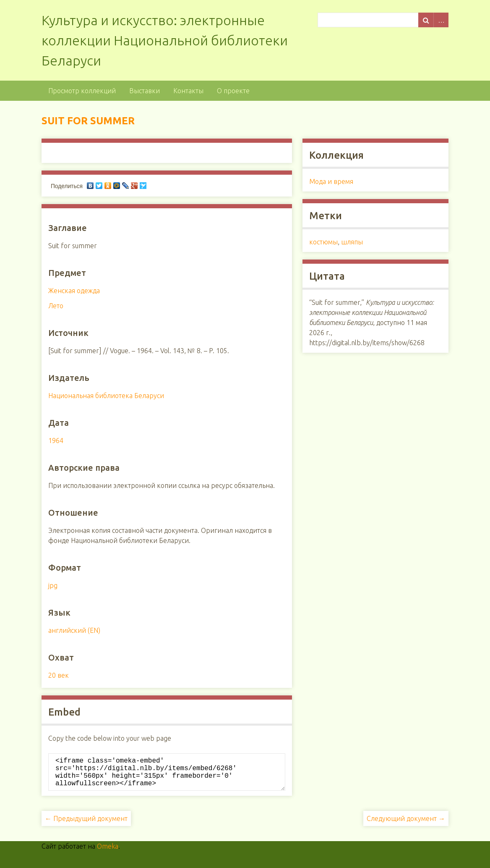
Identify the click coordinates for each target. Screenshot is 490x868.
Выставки (145, 91)
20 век (59, 675)
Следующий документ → (406, 825)
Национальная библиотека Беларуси (106, 396)
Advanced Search (441, 20)
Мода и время (331, 181)
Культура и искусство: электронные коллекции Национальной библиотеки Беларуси (165, 40)
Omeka (108, 853)
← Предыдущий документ (86, 825)
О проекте (233, 91)
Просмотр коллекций (82, 91)
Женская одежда (74, 291)
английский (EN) (74, 630)
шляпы (352, 242)
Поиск (426, 20)
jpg (53, 585)
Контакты (188, 91)
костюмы (323, 242)
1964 (56, 441)
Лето (56, 306)
